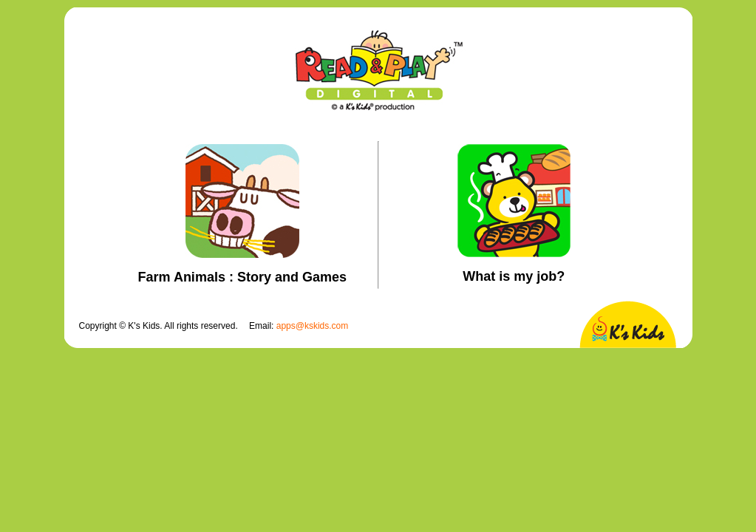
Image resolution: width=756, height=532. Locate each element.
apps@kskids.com (313, 326)
